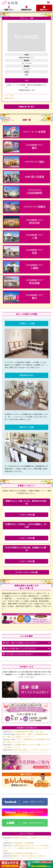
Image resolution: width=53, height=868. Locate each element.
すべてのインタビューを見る (26, 572)
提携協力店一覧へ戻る (26, 107)
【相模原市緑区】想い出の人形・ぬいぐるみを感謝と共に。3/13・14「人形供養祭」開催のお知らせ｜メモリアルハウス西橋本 (26, 848)
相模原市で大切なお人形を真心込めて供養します (29, 856)
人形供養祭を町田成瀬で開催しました (25, 853)
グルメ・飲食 (9, 96)
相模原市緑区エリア (11, 98)
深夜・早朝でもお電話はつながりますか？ (26, 643)
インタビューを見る (26, 515)
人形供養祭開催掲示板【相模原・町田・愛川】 (29, 732)
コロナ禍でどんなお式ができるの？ (26, 654)
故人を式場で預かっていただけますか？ (26, 648)
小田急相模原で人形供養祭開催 (23, 843)
